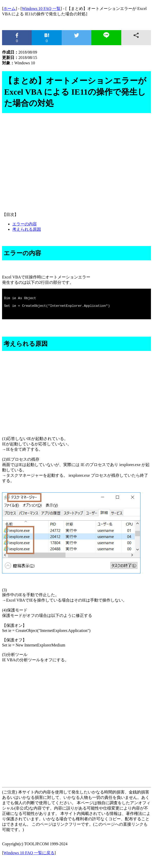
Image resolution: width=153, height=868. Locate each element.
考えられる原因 (27, 229)
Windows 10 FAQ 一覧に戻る (29, 859)
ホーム (9, 9)
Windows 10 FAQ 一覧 (41, 9)
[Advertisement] (76, 168)
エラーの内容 (25, 224)
